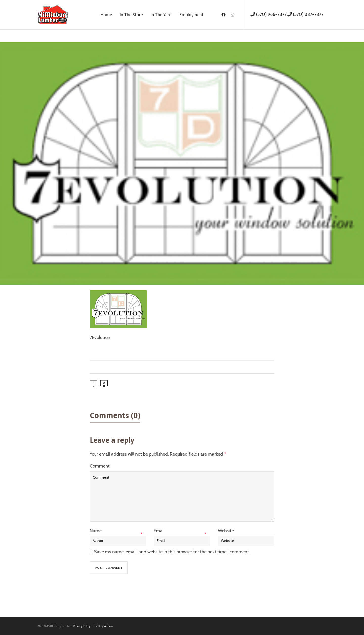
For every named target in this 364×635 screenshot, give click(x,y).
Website (226, 531)
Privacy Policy (82, 626)
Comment (100, 466)
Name (96, 531)
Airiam (108, 626)
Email (159, 531)
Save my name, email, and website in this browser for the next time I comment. (172, 552)
